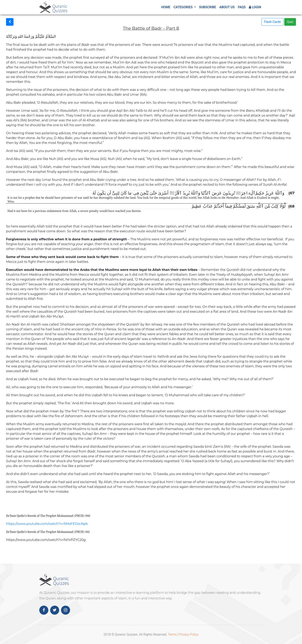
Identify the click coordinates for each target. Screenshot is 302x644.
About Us (227, 7)
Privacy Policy (189, 634)
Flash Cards (272, 22)
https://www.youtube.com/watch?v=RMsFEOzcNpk (47, 524)
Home (166, 7)
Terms (172, 634)
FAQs (242, 7)
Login (255, 7)
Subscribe (208, 7)
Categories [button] (184, 7)
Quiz (290, 22)
